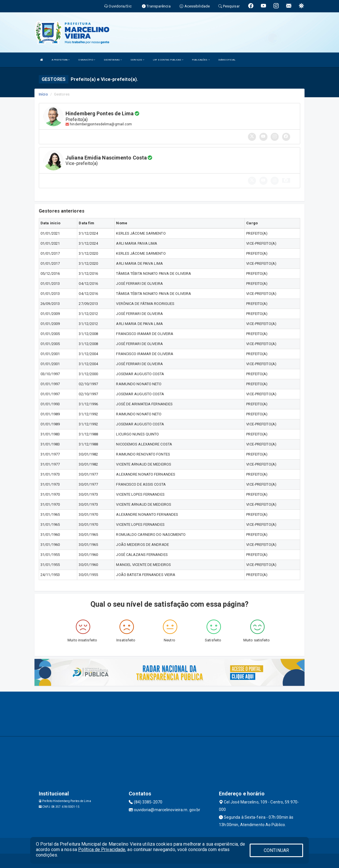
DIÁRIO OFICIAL (227, 60)
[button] (286, 180)
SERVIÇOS (137, 60)
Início (43, 94)
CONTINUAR (276, 850)
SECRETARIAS (113, 60)
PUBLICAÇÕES (201, 60)
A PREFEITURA (61, 60)
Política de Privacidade (102, 849)
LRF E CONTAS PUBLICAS (168, 60)
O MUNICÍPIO (87, 60)
